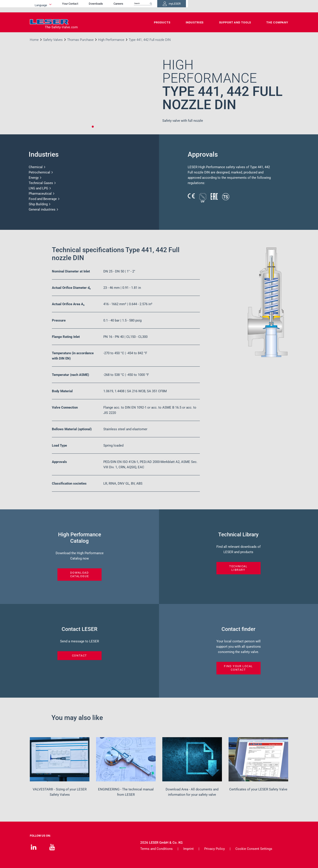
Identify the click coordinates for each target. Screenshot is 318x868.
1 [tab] (93, 127)
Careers (208, 6)
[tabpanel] (93, 95)
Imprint (188, 849)
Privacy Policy (215, 849)
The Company (277, 22)
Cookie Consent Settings (254, 849)
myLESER (274, 6)
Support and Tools (235, 22)
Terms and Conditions (156, 849)
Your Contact (160, 6)
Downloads (185, 6)
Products (162, 22)
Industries (195, 22)
